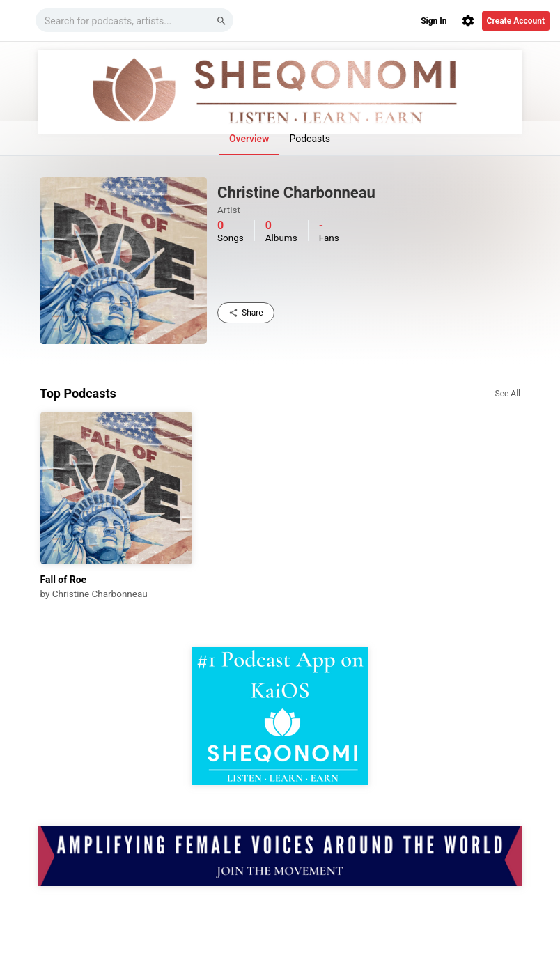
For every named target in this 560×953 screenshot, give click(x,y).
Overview (249, 139)
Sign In (434, 21)
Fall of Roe (64, 580)
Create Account (516, 21)
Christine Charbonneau (100, 594)
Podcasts (310, 139)
